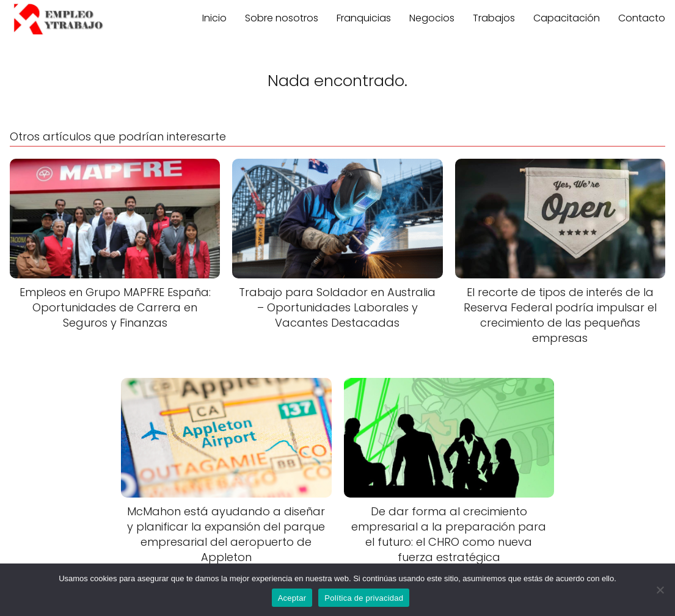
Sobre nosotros (282, 18)
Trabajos (494, 18)
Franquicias (364, 18)
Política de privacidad (364, 598)
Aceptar (292, 598)
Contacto (642, 18)
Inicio (214, 18)
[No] (660, 590)
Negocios (432, 18)
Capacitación (567, 18)
